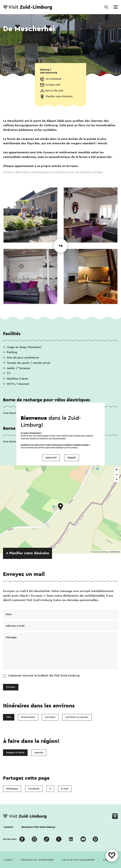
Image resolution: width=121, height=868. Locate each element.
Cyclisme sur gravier (77, 717)
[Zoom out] (117, 475)
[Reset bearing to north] (117, 480)
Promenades (28, 717)
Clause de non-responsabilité (78, 860)
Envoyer (11, 687)
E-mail (65, 789)
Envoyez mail (53, 85)
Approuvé (51, 458)
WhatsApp (12, 789)
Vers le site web (54, 91)
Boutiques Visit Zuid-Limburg (38, 827)
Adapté (72, 458)
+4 (61, 246)
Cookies (8, 860)
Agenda (39, 753)
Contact (8, 827)
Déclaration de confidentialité (37, 860)
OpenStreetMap (101, 552)
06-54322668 (54, 79)
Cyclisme (50, 717)
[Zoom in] (117, 469)
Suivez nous (10, 839)
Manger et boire (15, 753)
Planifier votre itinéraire (59, 96)
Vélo (9, 717)
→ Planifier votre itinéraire (28, 553)
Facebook (34, 789)
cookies (74, 448)
